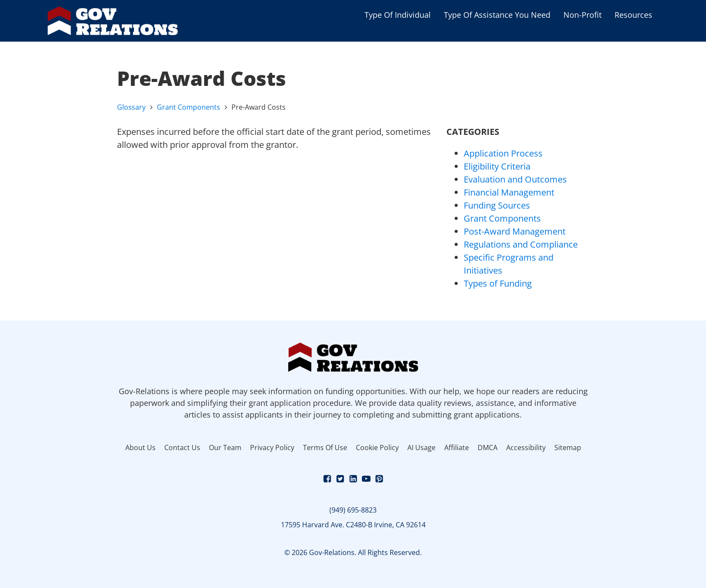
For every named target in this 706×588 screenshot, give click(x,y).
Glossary (131, 107)
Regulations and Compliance (521, 244)
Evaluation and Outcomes (515, 179)
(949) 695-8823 (353, 510)
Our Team (225, 448)
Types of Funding (498, 283)
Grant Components (189, 107)
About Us (140, 448)
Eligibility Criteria (497, 166)
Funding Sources (497, 205)
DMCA (488, 448)
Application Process (503, 153)
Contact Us (182, 448)
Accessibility (526, 448)
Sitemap (568, 448)
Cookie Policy (377, 448)
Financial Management (509, 192)
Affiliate (457, 448)
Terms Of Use (325, 448)
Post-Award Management (515, 231)
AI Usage (421, 448)
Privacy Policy (272, 448)
